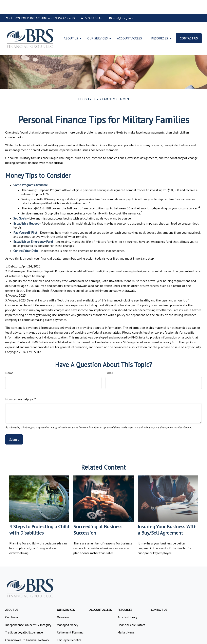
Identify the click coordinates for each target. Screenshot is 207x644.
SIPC (103, 581)
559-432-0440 (92, 4)
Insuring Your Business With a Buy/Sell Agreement (167, 516)
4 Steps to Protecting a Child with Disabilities (39, 516)
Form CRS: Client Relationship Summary (32, 609)
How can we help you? (21, 385)
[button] (71, 24)
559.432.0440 (115, 560)
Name (9, 359)
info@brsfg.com (121, 4)
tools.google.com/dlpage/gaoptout (27, 629)
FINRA (95, 581)
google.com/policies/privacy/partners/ (29, 625)
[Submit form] (14, 426)
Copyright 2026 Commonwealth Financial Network (70, 637)
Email (109, 359)
